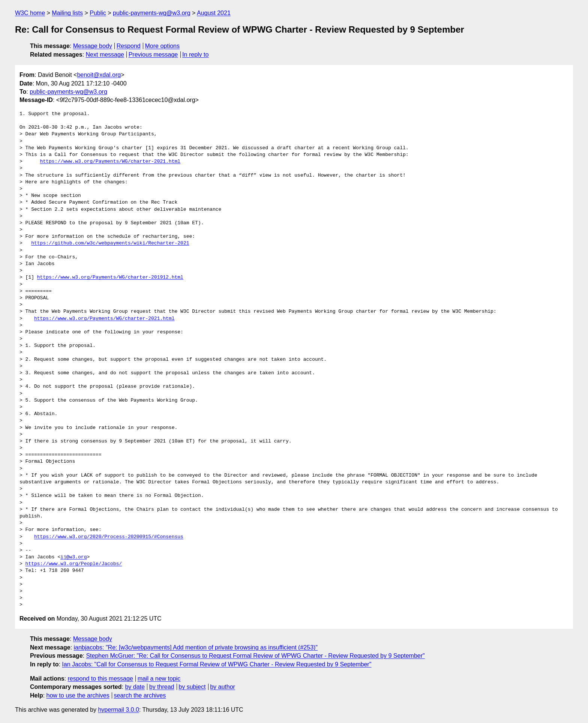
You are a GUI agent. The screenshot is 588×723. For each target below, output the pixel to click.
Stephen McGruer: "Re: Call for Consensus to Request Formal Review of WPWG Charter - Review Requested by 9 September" (255, 656)
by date (135, 687)
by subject (192, 687)
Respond (129, 46)
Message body (93, 46)
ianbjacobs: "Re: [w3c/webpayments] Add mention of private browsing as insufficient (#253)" (196, 647)
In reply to (195, 55)
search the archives (140, 695)
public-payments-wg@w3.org (152, 13)
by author (223, 687)
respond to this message (100, 679)
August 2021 (214, 13)
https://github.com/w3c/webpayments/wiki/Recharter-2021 (110, 243)
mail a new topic (159, 679)
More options (163, 46)
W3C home (30, 13)
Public (98, 13)
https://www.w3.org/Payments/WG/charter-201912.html (110, 277)
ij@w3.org (73, 557)
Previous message (153, 55)
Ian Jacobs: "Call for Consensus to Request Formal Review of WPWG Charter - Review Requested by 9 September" (217, 664)
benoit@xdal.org (99, 75)
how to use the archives (78, 695)
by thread (162, 687)
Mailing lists (67, 13)
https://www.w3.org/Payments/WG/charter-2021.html (110, 162)
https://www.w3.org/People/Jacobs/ (74, 564)
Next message (105, 55)
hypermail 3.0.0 (118, 710)
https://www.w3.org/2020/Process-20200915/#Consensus (109, 537)
